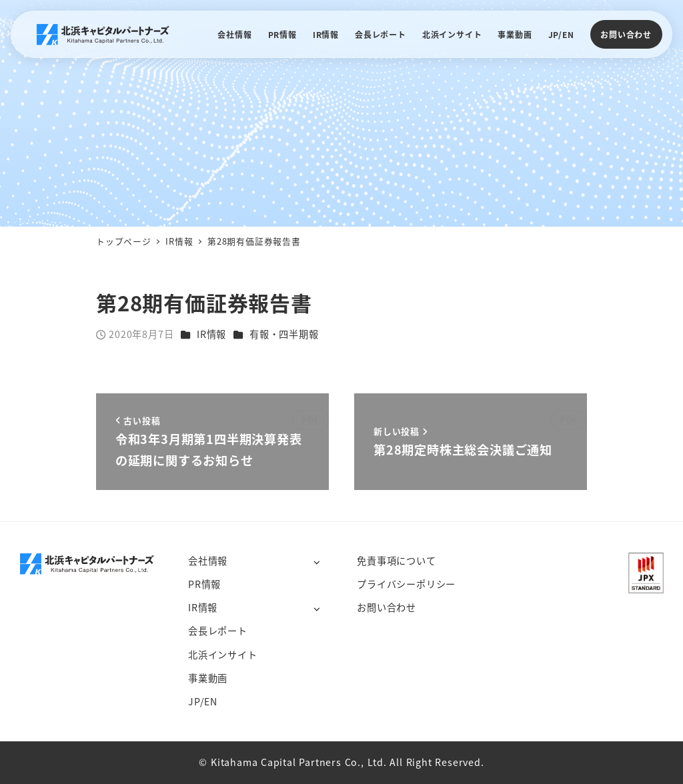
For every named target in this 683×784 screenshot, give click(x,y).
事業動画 (208, 678)
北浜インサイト (223, 655)
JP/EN (203, 701)
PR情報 (204, 584)
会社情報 (208, 561)
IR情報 (211, 334)
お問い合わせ (626, 34)
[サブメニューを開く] (316, 562)
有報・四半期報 (284, 334)
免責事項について (396, 561)
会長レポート (218, 631)
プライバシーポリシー (406, 584)
